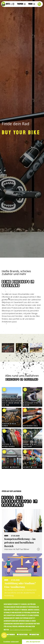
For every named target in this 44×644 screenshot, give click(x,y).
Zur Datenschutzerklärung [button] (21, 630)
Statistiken (22, 635)
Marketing (34, 635)
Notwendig (10, 635)
